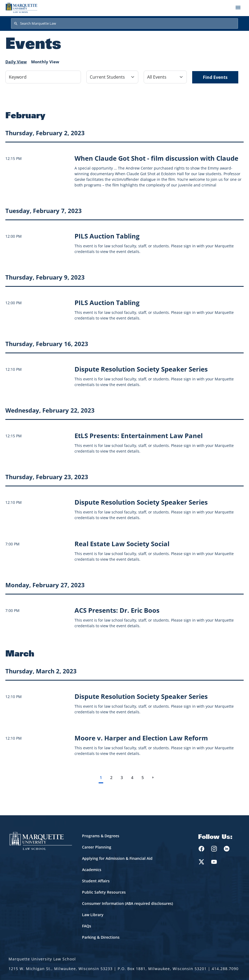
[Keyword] (43, 77)
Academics (92, 870)
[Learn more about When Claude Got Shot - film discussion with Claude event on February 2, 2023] (156, 158)
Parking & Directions (101, 937)
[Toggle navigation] (238, 8)
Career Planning (97, 847)
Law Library (93, 915)
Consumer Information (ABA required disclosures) (127, 903)
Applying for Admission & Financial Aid (117, 858)
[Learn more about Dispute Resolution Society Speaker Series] (141, 369)
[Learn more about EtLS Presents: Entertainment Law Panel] (139, 436)
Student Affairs (96, 881)
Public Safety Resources (104, 892)
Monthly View (45, 62)
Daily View (16, 62)
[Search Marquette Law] (124, 24)
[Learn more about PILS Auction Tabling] (107, 236)
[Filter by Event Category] (112, 77)
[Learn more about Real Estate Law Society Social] (122, 544)
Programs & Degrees (101, 836)
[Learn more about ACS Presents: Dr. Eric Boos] (117, 610)
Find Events (215, 77)
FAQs (87, 926)
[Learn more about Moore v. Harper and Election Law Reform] (141, 738)
